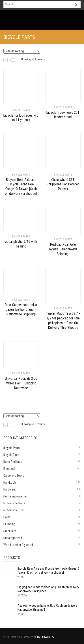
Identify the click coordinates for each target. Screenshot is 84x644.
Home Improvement (16, 496)
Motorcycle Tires (14, 510)
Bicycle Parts (12, 448)
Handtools (10, 482)
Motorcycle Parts (14, 503)
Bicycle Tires (11, 455)
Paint (7, 517)
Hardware (9, 489)
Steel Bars (10, 531)
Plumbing (9, 524)
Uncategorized (13, 538)
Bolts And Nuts (13, 462)
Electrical (9, 469)
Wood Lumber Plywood (18, 545)
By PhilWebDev (46, 637)
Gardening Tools (14, 476)
